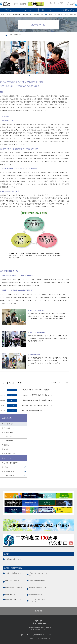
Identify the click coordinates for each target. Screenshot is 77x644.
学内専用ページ (9, 428)
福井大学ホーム (54, 3)
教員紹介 (7, 445)
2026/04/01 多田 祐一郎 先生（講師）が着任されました (37, 390)
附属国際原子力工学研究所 (14, 588)
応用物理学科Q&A (10, 432)
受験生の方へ (10, 10)
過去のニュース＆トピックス (60, 383)
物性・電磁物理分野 (37, 333)
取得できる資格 (9, 476)
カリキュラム (8, 437)
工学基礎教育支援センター (14, 559)
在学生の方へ (29, 10)
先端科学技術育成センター (14, 573)
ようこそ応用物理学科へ (12, 463)
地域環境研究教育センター (14, 599)
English (71, 5)
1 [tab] (30, 76)
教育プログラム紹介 (10, 453)
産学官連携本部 (10, 595)
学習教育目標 (8, 441)
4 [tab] (39, 76)
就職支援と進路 (9, 471)
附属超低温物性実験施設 (37, 580)
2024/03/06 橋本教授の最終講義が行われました (35, 410)
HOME (5, 35)
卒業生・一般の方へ (48, 10)
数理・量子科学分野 (37, 310)
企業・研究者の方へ (67, 10)
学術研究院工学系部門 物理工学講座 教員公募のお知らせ (37, 400)
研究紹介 (7, 449)
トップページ (8, 424)
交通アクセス (63, 3)
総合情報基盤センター (36, 595)
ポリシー (7, 467)
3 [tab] (36, 76)
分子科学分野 (35, 355)
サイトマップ (72, 3)
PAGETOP (39, 611)
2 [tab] (33, 76)
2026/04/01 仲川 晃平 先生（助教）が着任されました (37, 395)
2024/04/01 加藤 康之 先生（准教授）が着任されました (37, 405)
